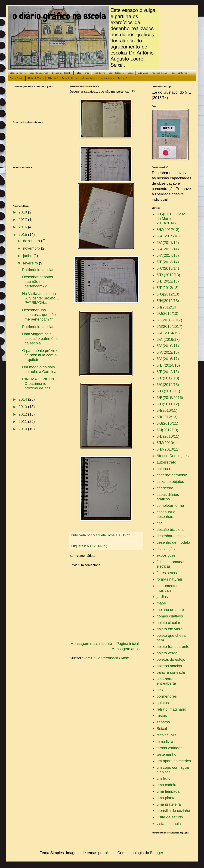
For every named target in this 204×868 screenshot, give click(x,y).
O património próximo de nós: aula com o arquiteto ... (40, 355)
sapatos (163, 722)
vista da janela (169, 824)
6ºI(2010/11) (167, 410)
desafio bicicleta (170, 529)
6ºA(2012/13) (168, 352)
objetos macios (169, 666)
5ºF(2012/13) (168, 288)
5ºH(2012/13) (168, 301)
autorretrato (166, 462)
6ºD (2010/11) (168, 391)
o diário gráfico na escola (59, 16)
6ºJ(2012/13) (167, 430)
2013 (23, 407)
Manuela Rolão (159, 73)
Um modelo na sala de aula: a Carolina (39, 369)
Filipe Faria (82, 73)
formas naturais (170, 579)
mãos (161, 603)
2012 (23, 414)
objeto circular (168, 623)
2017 (23, 220)
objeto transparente (173, 647)
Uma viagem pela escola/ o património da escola (40, 339)
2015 (23, 234)
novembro (32, 248)
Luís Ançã (143, 73)
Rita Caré (53, 78)
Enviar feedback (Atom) (111, 658)
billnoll (110, 853)
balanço (163, 469)
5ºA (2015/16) (168, 236)
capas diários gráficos (168, 497)
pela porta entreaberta (166, 681)
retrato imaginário (171, 709)
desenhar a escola (172, 536)
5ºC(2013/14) (168, 268)
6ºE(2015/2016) (170, 398)
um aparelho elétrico (174, 761)
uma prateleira (169, 804)
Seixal (162, 729)
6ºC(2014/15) (97, 546)
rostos (162, 716)
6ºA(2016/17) (168, 359)
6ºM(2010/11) (168, 449)
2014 (23, 399)
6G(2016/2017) (169, 320)
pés (160, 690)
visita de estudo (170, 817)
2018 (23, 212)
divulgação (166, 549)
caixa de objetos (170, 482)
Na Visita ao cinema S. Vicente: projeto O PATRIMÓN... (41, 298)
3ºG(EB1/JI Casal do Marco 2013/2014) (171, 219)
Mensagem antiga (126, 649)
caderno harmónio (172, 475)
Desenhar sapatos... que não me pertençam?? (39, 281)
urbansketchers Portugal (114, 78)
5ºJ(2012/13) (167, 313)
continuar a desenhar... (166, 514)
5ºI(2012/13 (166, 307)
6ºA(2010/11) (168, 346)
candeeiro (165, 488)
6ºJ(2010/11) (167, 423)
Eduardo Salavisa (39, 73)
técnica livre (167, 735)
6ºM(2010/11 (167, 443)
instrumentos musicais (167, 588)
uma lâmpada (168, 791)
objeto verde (167, 653)
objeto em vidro (170, 629)
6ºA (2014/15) (168, 333)
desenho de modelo (173, 542)
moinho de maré (170, 610)
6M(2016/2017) (169, 326)
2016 (23, 227)
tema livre (165, 742)
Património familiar (38, 270)
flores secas (167, 573)
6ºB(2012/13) (168, 372)
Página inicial (128, 644)
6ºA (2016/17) (168, 339)
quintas (163, 703)
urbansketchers (89, 78)
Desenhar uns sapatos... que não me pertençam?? (39, 315)
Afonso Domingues (173, 456)
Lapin (131, 73)
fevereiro (31, 263)
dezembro (32, 241)
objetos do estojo (171, 659)
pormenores (167, 696)
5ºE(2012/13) (168, 281)
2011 (23, 421)
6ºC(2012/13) (168, 378)
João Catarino (116, 73)
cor (159, 523)
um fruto (164, 778)
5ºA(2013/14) (168, 249)
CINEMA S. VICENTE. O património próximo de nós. (41, 384)
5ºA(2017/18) (168, 255)
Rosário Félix (70, 78)
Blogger (156, 853)
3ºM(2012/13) (168, 230)
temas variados (169, 748)
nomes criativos (170, 616)
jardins (162, 597)
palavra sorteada (171, 672)
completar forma (170, 505)
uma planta (166, 798)
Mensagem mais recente (91, 644)
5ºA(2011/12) (168, 243)
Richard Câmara (36, 78)
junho (28, 256)
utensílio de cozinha (173, 811)
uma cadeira (167, 785)
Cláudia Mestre (18, 73)
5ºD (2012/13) (168, 275)
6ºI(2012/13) (167, 417)
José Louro (99, 73)
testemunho (166, 754)
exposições (166, 555)
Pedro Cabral (17, 78)
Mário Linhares (179, 73)
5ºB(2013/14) (168, 262)
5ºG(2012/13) (168, 294)
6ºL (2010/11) (168, 436)
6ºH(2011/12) (168, 404)
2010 (23, 429)
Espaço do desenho (62, 73)
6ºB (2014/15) (168, 365)
